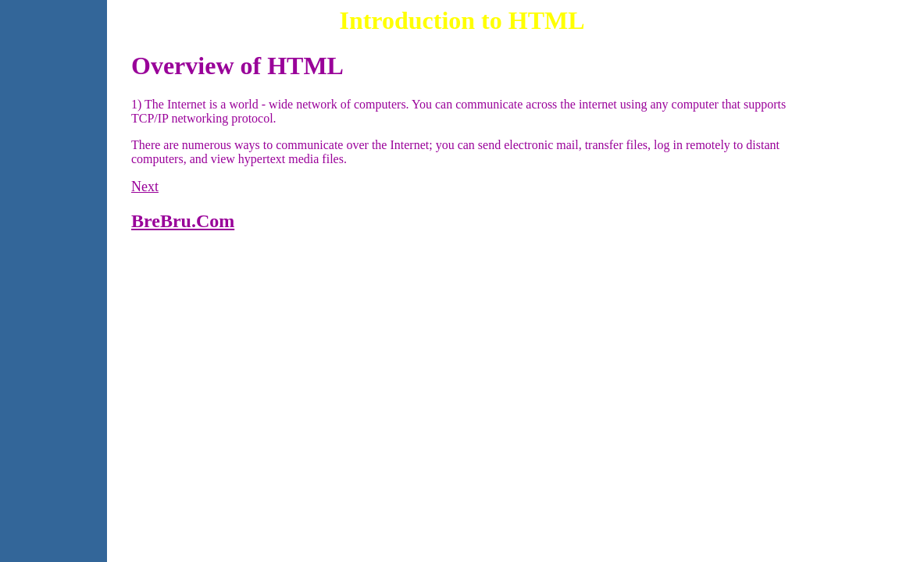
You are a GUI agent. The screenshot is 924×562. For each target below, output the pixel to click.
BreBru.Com (183, 221)
